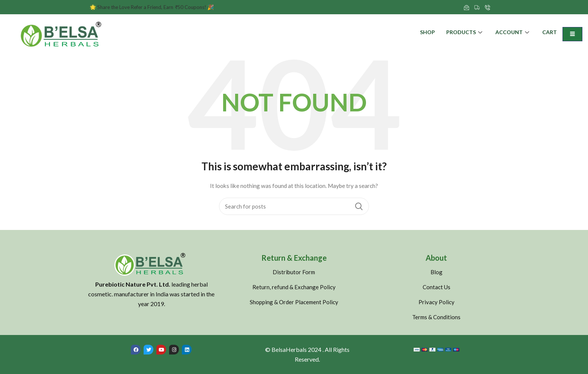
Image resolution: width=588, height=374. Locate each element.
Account (513, 32)
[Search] (294, 206)
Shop (427, 32)
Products (465, 32)
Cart (550, 32)
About (436, 258)
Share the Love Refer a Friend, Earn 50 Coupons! (155, 7)
